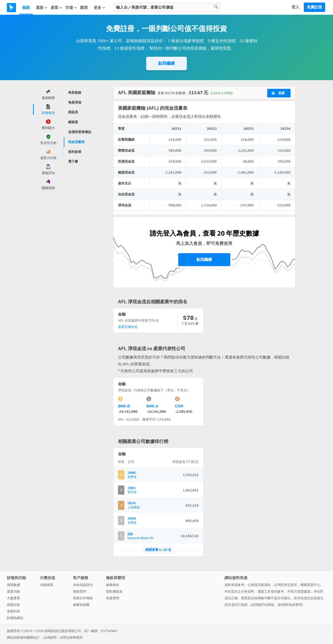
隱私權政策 (114, 591)
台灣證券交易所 (286, 585)
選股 (42, 8)
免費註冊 (314, 7)
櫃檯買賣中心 (310, 585)
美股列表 (13, 611)
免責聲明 (113, 598)
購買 (84, 8)
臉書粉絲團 (81, 605)
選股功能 (13, 591)
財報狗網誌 (15, 618)
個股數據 (13, 585)
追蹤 (278, 93)
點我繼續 (167, 63)
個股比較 (13, 605)
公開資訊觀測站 (259, 585)
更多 (100, 8)
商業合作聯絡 (83, 598)
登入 (295, 7)
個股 (26, 8)
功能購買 (47, 585)
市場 (71, 8)
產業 (56, 8)
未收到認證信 (83, 585)
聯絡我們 (80, 591)
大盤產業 (13, 598)
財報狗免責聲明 (290, 605)
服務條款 (113, 585)
